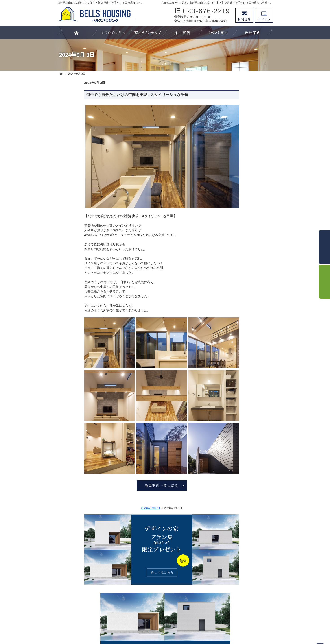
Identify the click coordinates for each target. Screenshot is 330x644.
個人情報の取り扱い (238, 444)
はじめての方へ (235, 220)
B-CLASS (231, 257)
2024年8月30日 (124, 508)
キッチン (231, 321)
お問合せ (244, 15)
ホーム (229, 211)
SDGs (228, 389)
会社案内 (231, 399)
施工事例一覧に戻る (135, 485)
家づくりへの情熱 (237, 408)
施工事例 (231, 294)
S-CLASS (231, 248)
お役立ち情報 (234, 275)
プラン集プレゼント (238, 426)
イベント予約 (264, 15)
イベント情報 (234, 362)
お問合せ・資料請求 (238, 417)
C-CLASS (231, 266)
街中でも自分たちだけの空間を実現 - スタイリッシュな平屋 (110, 95)
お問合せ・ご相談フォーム (246, 603)
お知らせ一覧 (234, 435)
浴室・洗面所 (234, 330)
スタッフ (231, 284)
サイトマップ (234, 454)
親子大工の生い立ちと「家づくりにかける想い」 (246, 351)
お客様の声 (232, 371)
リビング (231, 312)
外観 (227, 303)
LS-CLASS (232, 238)
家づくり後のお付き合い (242, 380)
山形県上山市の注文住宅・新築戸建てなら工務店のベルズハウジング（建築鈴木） (160, 624)
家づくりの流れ (235, 339)
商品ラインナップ (237, 229)
